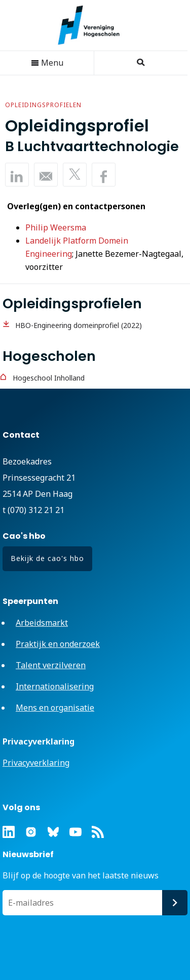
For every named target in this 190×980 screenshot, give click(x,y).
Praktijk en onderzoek (58, 644)
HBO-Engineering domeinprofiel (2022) (79, 325)
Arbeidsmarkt (42, 623)
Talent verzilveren (51, 665)
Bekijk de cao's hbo (47, 558)
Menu (47, 63)
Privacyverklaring (36, 763)
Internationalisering (55, 686)
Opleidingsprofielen (43, 105)
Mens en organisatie (55, 708)
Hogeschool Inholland (49, 378)
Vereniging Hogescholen (94, 25)
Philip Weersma (56, 227)
